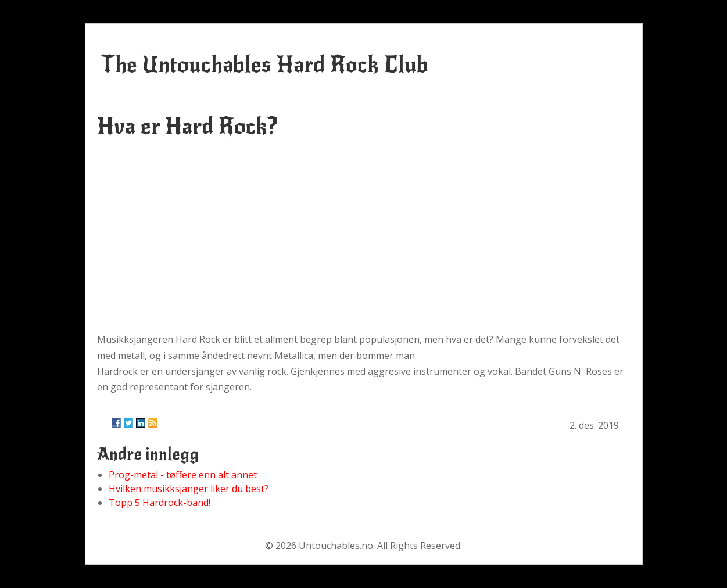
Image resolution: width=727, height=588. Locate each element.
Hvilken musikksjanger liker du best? (189, 489)
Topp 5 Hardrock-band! (160, 503)
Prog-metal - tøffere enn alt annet (183, 475)
